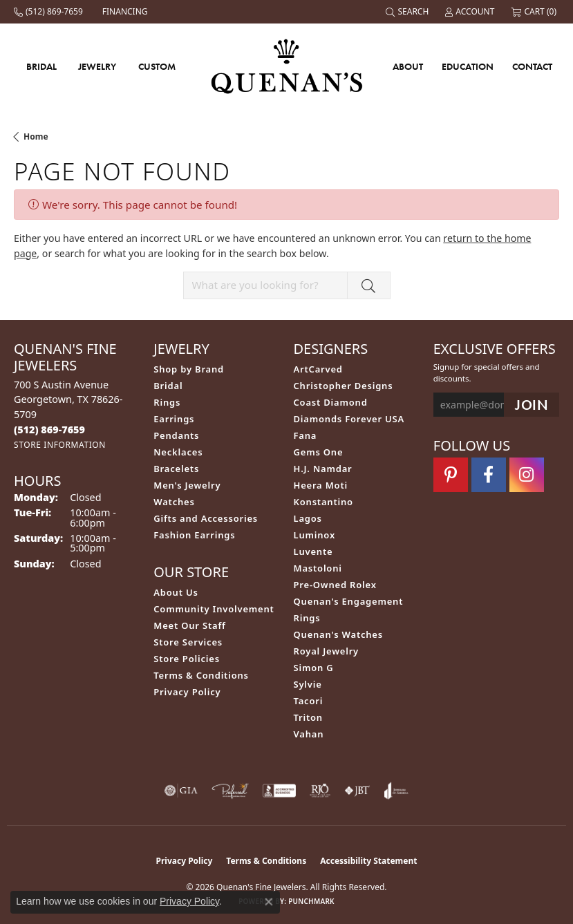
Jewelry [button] (97, 66)
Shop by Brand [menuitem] (189, 369)
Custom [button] (157, 66)
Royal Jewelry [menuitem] (327, 651)
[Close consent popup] (269, 902)
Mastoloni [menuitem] (318, 568)
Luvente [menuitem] (313, 551)
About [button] (408, 66)
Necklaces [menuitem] (178, 452)
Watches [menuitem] (174, 502)
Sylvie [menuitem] (308, 684)
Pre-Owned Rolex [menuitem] (335, 585)
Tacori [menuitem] (309, 701)
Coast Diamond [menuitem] (331, 402)
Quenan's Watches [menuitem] (339, 634)
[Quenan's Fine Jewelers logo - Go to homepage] (286, 66)
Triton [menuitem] (308, 717)
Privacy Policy (187, 692)
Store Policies (187, 659)
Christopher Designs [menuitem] (344, 386)
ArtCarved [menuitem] (318, 369)
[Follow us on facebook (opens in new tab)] (489, 475)
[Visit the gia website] (181, 791)
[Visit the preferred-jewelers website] (230, 791)
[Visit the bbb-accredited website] (279, 791)
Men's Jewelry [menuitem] (187, 485)
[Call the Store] (49, 430)
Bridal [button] (41, 66)
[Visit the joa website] (396, 791)
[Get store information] (60, 445)
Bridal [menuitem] (168, 386)
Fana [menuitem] (306, 435)
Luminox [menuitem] (315, 535)
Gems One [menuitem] (319, 452)
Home (36, 136)
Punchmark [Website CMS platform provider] (311, 901)
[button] (408, 12)
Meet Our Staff (189, 625)
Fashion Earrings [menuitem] (194, 535)
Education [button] (468, 66)
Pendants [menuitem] (176, 435)
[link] (50, 12)
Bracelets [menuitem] (176, 469)
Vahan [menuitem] (309, 734)
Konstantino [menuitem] (323, 502)
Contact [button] (532, 66)
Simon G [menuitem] (314, 668)
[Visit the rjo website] (320, 791)
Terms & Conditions (201, 675)
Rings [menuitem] (167, 402)
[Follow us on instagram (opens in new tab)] (527, 475)
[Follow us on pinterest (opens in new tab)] (451, 475)
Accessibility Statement (368, 861)
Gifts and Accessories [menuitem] (206, 518)
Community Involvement (214, 609)
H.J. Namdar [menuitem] (323, 469)
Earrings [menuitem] (174, 419)
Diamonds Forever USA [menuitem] (349, 419)
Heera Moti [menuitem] (321, 485)
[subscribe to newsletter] (532, 405)
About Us (176, 592)
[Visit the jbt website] (357, 791)
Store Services (188, 642)
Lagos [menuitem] (308, 518)
